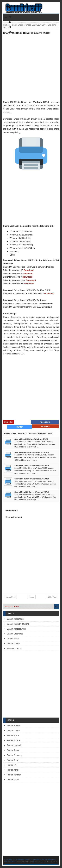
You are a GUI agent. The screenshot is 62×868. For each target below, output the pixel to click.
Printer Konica (13, 740)
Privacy (54, 861)
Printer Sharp (17, 25)
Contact (46, 861)
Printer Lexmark (14, 745)
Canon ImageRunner (16, 629)
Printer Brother (14, 725)
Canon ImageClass (16, 619)
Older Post (52, 597)
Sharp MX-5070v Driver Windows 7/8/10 (32, 452)
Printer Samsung (15, 755)
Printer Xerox (13, 770)
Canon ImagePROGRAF (18, 624)
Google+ (45, 426)
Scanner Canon (14, 648)
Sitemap (38, 861)
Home (6, 25)
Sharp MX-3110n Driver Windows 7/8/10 (26, 33)
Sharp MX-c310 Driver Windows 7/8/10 (31, 439)
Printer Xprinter (14, 775)
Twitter (19, 427)
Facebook (45, 422)
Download (29, 270)
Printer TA (11, 765)
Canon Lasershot (15, 634)
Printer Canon (13, 644)
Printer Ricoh (13, 750)
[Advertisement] (31, 67)
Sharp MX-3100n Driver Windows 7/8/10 (32, 479)
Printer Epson (13, 735)
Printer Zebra (13, 780)
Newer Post (10, 597)
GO (57, 607)
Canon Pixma (13, 639)
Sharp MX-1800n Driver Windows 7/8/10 (32, 466)
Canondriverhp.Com (24, 861)
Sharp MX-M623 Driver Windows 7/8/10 (32, 492)
